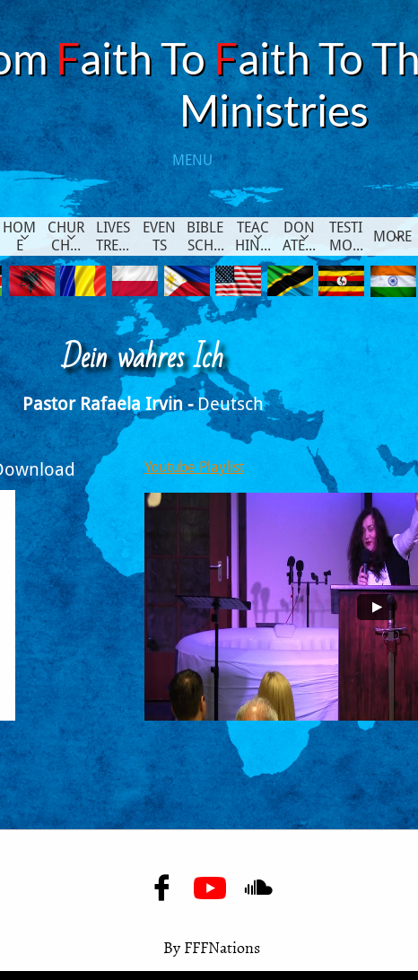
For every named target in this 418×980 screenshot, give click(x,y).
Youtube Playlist (194, 467)
